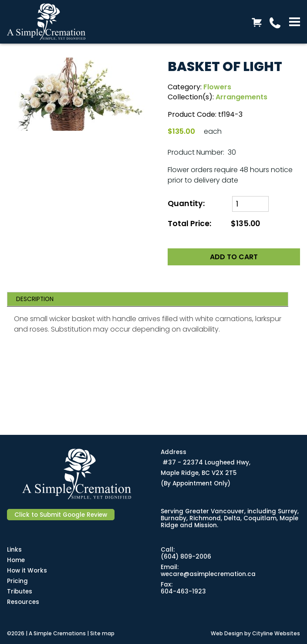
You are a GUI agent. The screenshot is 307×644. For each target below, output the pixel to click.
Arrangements (241, 97)
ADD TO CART (234, 257)
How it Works (27, 571)
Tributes (20, 591)
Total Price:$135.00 (214, 224)
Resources (23, 602)
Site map (102, 633)
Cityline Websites (276, 633)
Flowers (217, 87)
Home (16, 560)
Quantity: (186, 204)
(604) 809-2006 (186, 557)
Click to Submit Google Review (61, 515)
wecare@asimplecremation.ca (208, 574)
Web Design (227, 633)
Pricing (17, 581)
